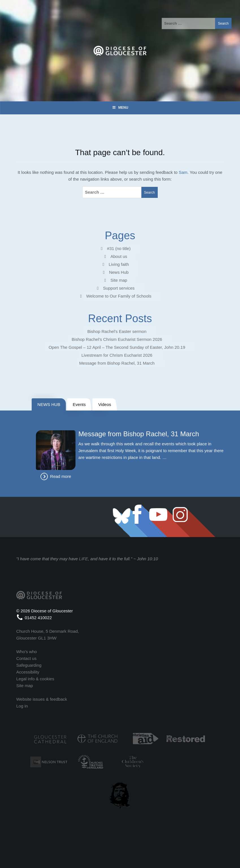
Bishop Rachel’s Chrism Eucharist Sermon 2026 (117, 339)
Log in (22, 706)
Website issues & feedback (42, 699)
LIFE (84, 559)
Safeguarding (29, 665)
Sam (183, 172)
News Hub (119, 272)
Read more (60, 476)
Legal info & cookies (35, 679)
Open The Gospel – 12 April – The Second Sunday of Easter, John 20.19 (117, 347)
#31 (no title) (119, 248)
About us (119, 256)
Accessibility (28, 672)
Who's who (26, 652)
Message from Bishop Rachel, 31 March (117, 363)
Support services (119, 288)
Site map (119, 280)
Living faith (119, 264)
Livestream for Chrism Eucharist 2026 (117, 355)
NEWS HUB (49, 404)
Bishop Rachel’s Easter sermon (117, 331)
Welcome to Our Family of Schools (119, 296)
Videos (105, 404)
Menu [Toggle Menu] (120, 108)
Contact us (26, 658)
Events (79, 404)
